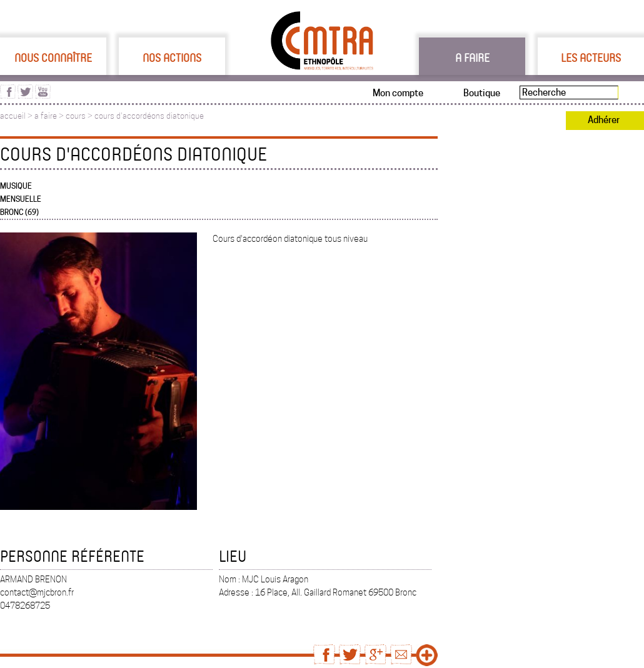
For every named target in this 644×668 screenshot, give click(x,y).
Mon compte (398, 93)
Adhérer (604, 120)
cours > (80, 116)
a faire (46, 116)
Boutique (482, 93)
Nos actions (172, 57)
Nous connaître (53, 57)
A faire (472, 57)
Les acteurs (591, 57)
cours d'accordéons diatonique (149, 116)
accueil (13, 116)
